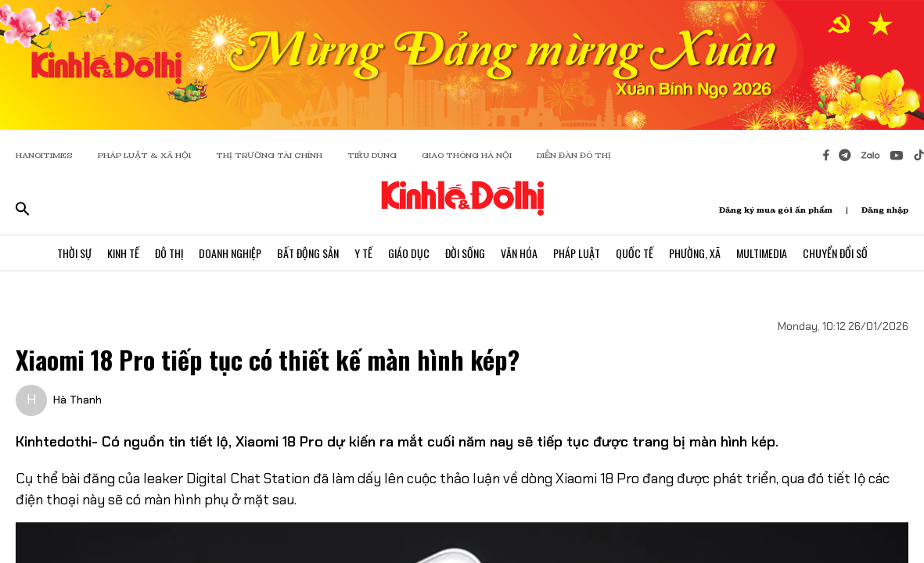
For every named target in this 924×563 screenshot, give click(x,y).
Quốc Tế (635, 253)
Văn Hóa (519, 253)
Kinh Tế (123, 253)
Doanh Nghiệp (230, 253)
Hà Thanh (77, 400)
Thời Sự (74, 253)
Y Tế (363, 253)
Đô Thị (169, 253)
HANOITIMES (44, 155)
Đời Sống (465, 253)
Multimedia (762, 253)
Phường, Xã (695, 253)
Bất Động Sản (308, 253)
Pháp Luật (577, 253)
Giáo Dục (409, 253)
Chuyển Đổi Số (835, 253)
